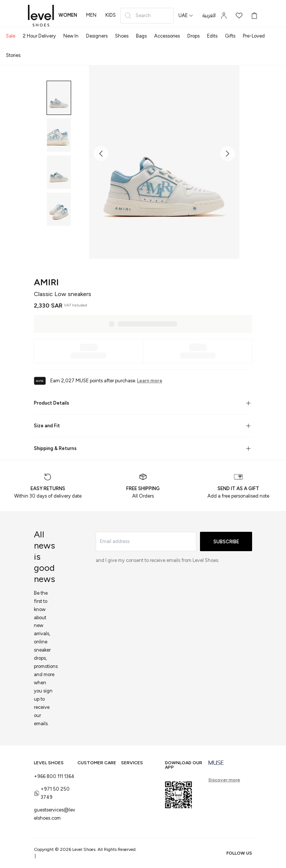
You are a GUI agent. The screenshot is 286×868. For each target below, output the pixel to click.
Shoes (122, 36)
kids (111, 15)
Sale (11, 36)
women (68, 15)
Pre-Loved (254, 36)
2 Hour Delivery (39, 36)
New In (71, 36)
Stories (13, 55)
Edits (212, 36)
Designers (97, 36)
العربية (209, 16)
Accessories (167, 36)
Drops (193, 36)
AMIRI (46, 282)
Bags (141, 36)
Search (138, 16)
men (91, 15)
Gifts (230, 36)
